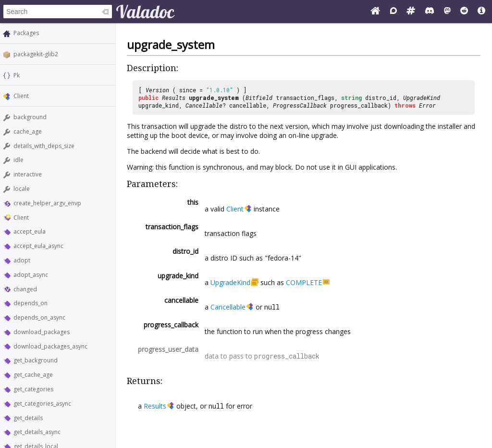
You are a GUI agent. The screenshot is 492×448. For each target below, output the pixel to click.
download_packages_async (50, 346)
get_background (36, 360)
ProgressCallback (300, 105)
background (30, 117)
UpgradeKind (422, 98)
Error (427, 105)
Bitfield (259, 98)
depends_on (31, 303)
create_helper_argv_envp (47, 203)
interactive (28, 174)
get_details (28, 418)
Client (21, 96)
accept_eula (30, 231)
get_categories (33, 389)
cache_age (28, 131)
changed (25, 289)
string (351, 98)
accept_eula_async (38, 246)
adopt (22, 260)
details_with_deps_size (44, 146)
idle (18, 160)
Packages (26, 33)
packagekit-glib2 (36, 54)
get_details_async (37, 432)
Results (174, 98)
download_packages (42, 332)
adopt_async (31, 275)
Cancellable (204, 105)
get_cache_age (33, 375)
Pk (17, 75)
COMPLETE (304, 282)
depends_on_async (39, 317)
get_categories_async (42, 404)
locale (22, 189)
